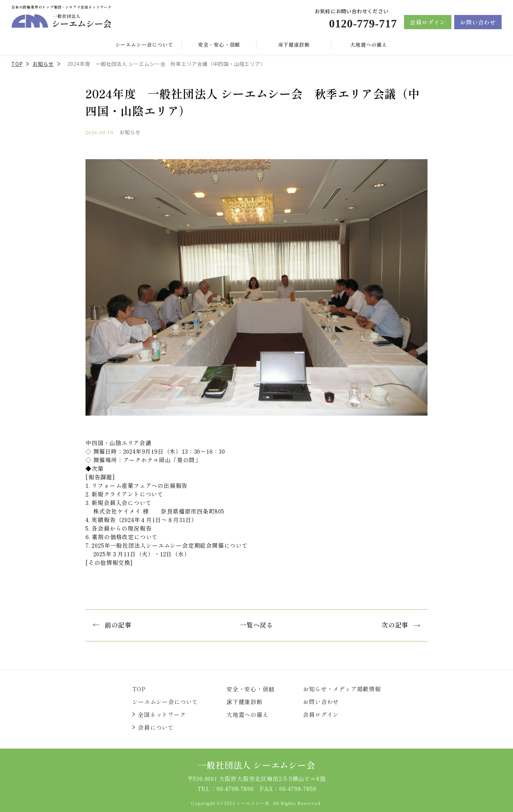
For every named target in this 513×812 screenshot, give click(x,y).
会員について (156, 727)
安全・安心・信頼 (219, 45)
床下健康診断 (294, 45)
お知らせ (43, 64)
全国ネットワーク (162, 714)
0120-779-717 (363, 24)
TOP (17, 64)
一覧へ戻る (256, 625)
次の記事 (401, 625)
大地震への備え (369, 45)
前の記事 (112, 625)
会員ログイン (428, 22)
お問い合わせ (478, 22)
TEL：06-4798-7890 (226, 788)
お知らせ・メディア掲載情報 (342, 689)
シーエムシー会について (165, 702)
